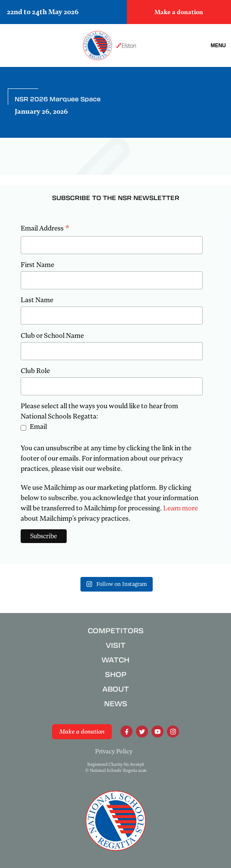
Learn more (180, 508)
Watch (115, 660)
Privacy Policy (114, 751)
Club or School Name (52, 336)
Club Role (35, 371)
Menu (218, 46)
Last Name (37, 300)
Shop (116, 675)
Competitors (116, 631)
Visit (116, 645)
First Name (37, 265)
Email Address (45, 229)
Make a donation (179, 12)
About (116, 689)
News (116, 704)
